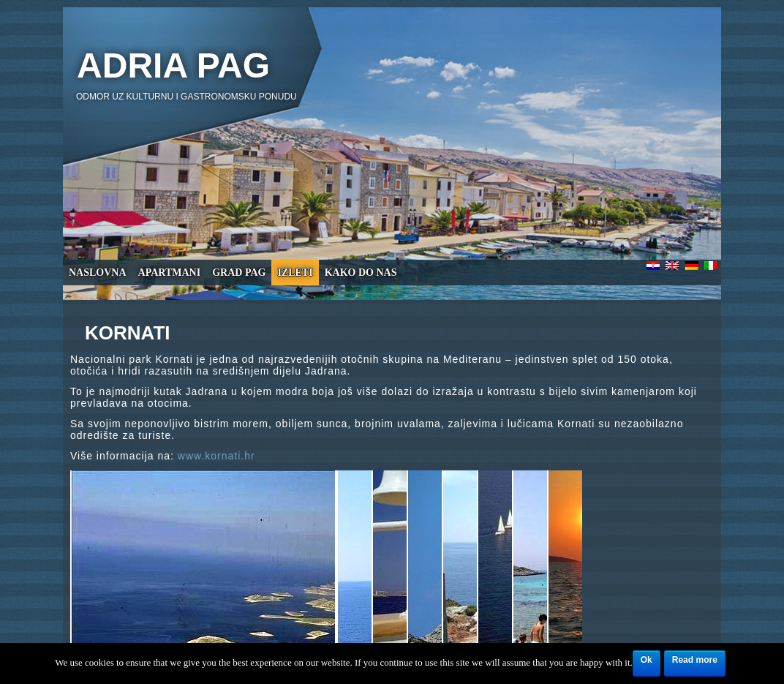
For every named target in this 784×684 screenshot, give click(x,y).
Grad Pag (239, 273)
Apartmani (170, 273)
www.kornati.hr (216, 456)
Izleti (295, 273)
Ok (647, 660)
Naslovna (98, 273)
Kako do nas (361, 273)
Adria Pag (173, 65)
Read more (695, 660)
